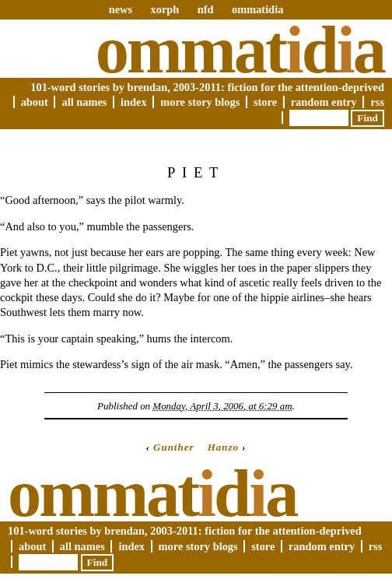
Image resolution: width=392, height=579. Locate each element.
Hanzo (223, 447)
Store (265, 102)
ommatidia (257, 9)
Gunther (173, 447)
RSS (377, 102)
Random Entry (324, 102)
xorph (164, 9)
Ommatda (240, 50)
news (121, 9)
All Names (84, 102)
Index (134, 102)
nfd (206, 9)
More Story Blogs (200, 102)
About (35, 102)
